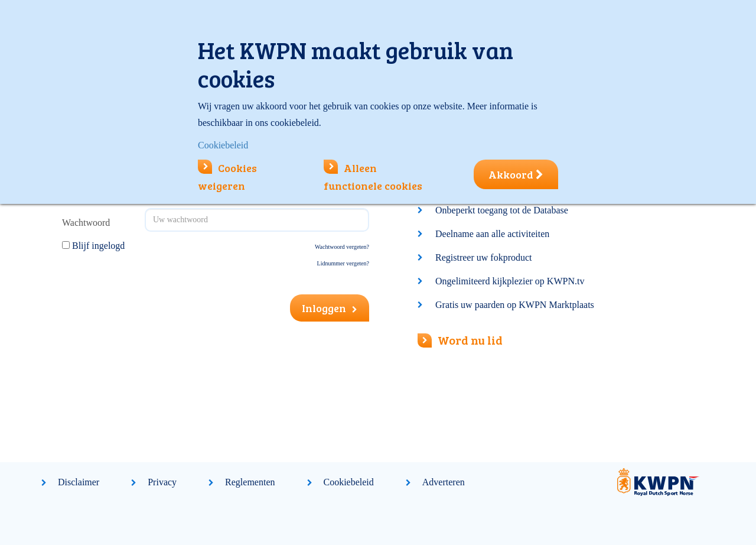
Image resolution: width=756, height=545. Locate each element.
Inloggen (330, 308)
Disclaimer (79, 482)
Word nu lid (460, 340)
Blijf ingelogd (98, 246)
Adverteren (444, 482)
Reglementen (250, 482)
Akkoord (516, 174)
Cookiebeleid (349, 482)
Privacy (162, 482)
